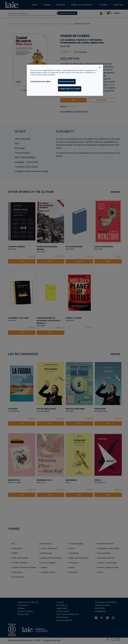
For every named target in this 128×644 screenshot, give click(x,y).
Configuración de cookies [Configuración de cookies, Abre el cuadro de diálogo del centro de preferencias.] (40, 81)
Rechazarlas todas (67, 81)
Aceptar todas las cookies (70, 89)
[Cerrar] (100, 67)
